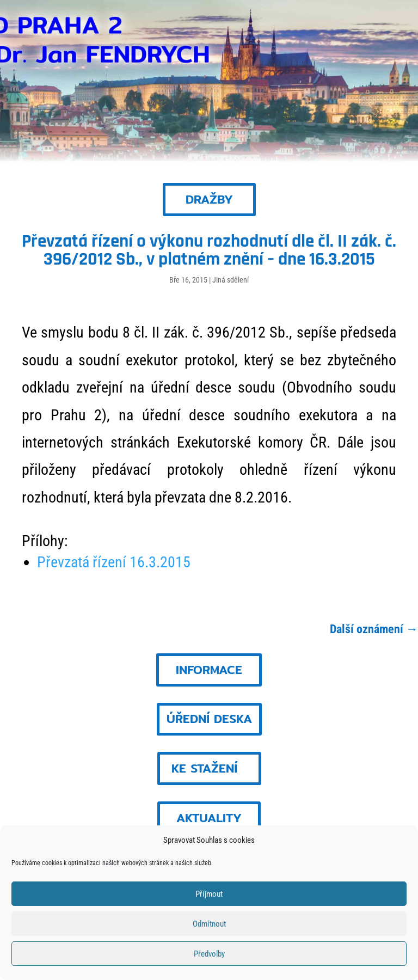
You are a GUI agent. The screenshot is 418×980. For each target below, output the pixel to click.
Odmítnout (209, 924)
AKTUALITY (209, 818)
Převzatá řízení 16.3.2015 (114, 562)
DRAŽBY (209, 199)
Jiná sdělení (230, 280)
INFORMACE (209, 670)
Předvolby (209, 954)
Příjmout (209, 894)
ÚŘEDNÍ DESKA (209, 719)
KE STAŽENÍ (204, 768)
